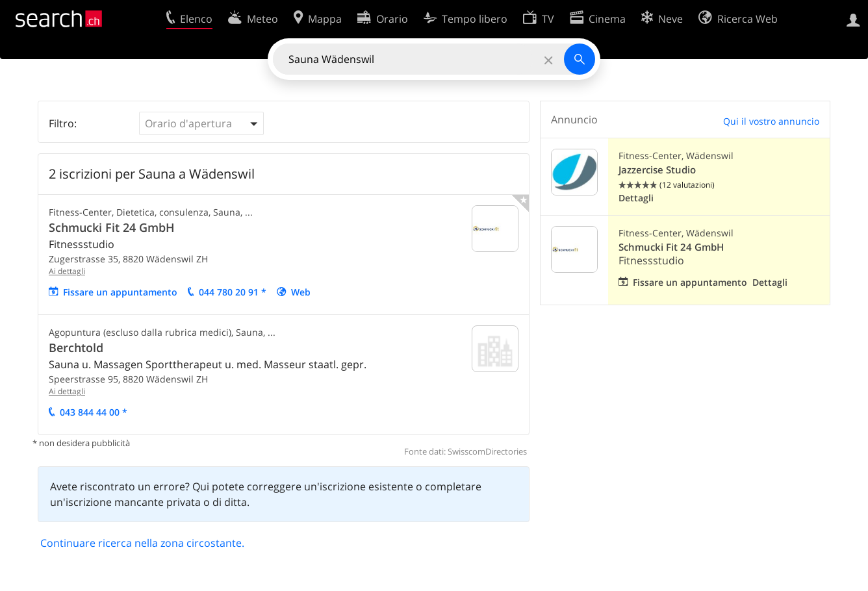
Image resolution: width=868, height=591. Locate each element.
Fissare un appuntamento (120, 292)
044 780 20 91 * (233, 292)
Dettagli (636, 198)
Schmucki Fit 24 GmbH (112, 227)
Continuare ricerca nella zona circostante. (142, 543)
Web (301, 292)
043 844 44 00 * (94, 412)
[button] (201, 123)
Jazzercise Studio (657, 170)
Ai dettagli (67, 271)
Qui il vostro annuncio (771, 121)
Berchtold (76, 347)
